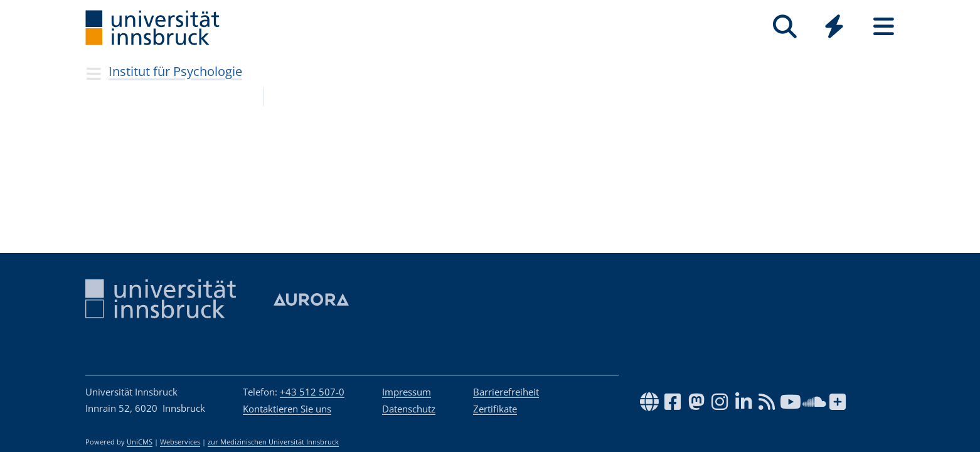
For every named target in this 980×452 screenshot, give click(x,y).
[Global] (834, 28)
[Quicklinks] (834, 27)
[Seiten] (884, 27)
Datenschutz (409, 409)
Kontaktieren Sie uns (287, 409)
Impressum (407, 392)
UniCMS (140, 442)
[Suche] (785, 27)
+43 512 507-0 (312, 392)
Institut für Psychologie (175, 71)
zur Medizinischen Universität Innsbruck (273, 442)
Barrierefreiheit (506, 392)
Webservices (180, 442)
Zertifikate (495, 409)
